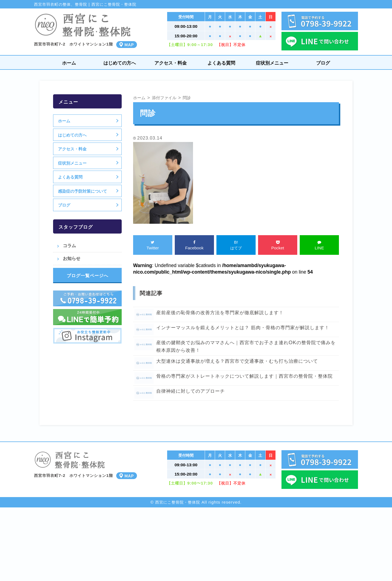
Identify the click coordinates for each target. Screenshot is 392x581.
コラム (69, 246)
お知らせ (72, 258)
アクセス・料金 (171, 63)
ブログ (323, 63)
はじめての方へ (120, 63)
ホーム (69, 63)
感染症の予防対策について (83, 191)
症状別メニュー (272, 63)
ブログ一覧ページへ (88, 276)
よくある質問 (221, 63)
